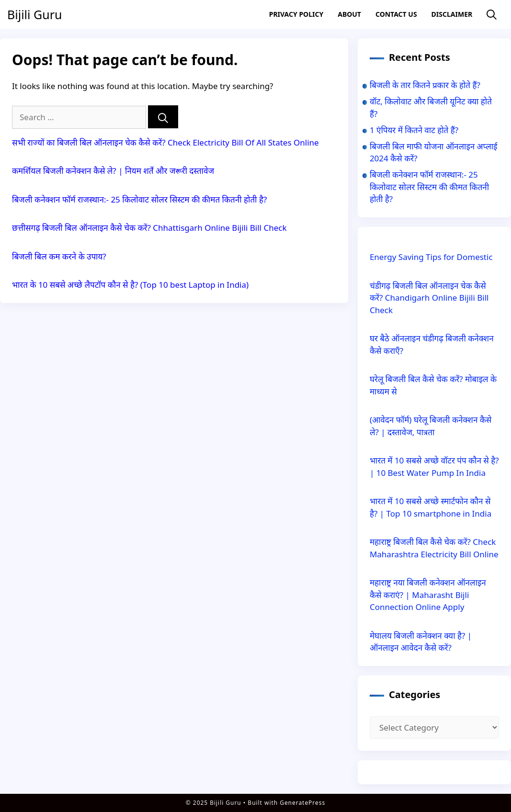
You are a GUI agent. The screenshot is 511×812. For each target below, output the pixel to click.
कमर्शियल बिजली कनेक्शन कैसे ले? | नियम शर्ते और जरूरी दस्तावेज (113, 171)
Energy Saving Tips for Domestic (431, 257)
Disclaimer (452, 14)
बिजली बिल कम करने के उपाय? (59, 256)
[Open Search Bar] (492, 15)
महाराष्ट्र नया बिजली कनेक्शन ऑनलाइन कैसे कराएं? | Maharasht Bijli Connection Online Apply (428, 595)
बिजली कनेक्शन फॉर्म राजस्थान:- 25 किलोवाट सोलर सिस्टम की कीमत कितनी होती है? (139, 199)
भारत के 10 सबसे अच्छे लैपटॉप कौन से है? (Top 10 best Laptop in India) (130, 285)
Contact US (396, 14)
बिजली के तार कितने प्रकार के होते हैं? (425, 85)
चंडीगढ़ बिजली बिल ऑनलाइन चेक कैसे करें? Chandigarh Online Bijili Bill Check (429, 298)
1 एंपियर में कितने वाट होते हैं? (414, 130)
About (349, 14)
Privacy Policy (296, 14)
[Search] (163, 117)
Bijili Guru (34, 14)
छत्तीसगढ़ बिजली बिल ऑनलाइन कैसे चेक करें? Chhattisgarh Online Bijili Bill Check (149, 228)
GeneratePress (302, 803)
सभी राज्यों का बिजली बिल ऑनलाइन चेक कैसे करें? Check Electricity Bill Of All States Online (165, 142)
